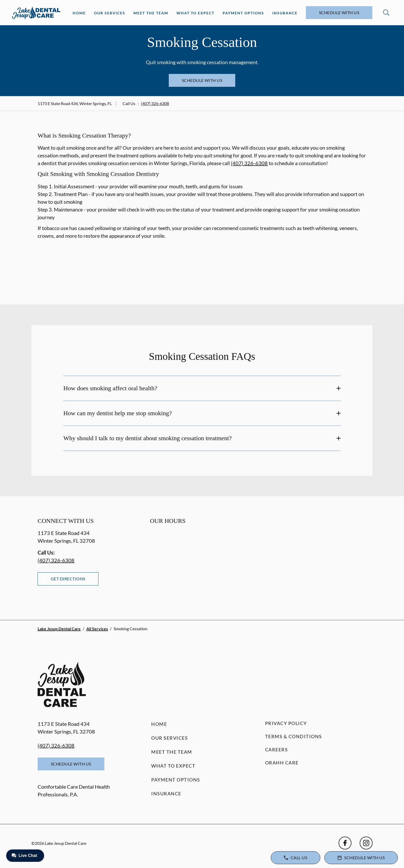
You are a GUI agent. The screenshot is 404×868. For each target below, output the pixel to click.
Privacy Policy (286, 723)
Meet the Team (151, 13)
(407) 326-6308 (155, 103)
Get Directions (68, 579)
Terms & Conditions (294, 736)
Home (79, 13)
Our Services (110, 13)
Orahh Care (282, 763)
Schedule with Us (339, 12)
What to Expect (195, 13)
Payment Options (243, 13)
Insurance (285, 13)
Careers (277, 750)
